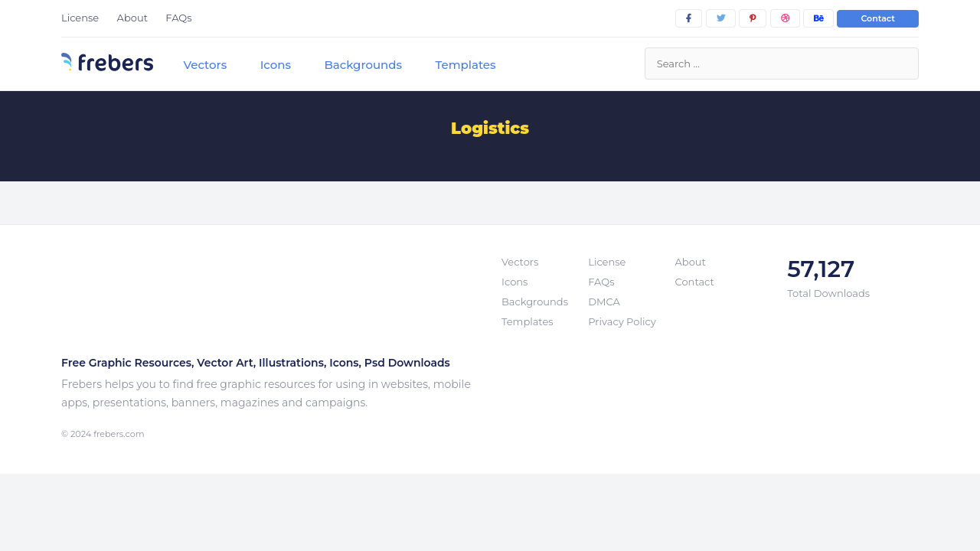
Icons (276, 65)
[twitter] (721, 18)
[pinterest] (753, 18)
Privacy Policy (622, 321)
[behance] (818, 18)
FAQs (178, 18)
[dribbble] (785, 18)
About (132, 18)
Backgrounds (363, 65)
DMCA (604, 302)
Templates (465, 65)
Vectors (205, 65)
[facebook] (689, 18)
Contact (878, 18)
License (80, 18)
